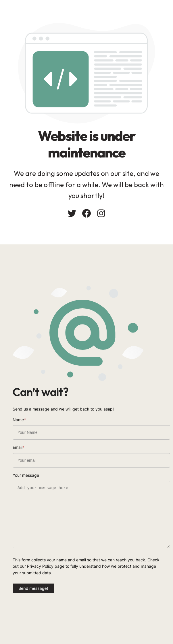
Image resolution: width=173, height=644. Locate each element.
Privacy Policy (40, 566)
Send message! (33, 588)
